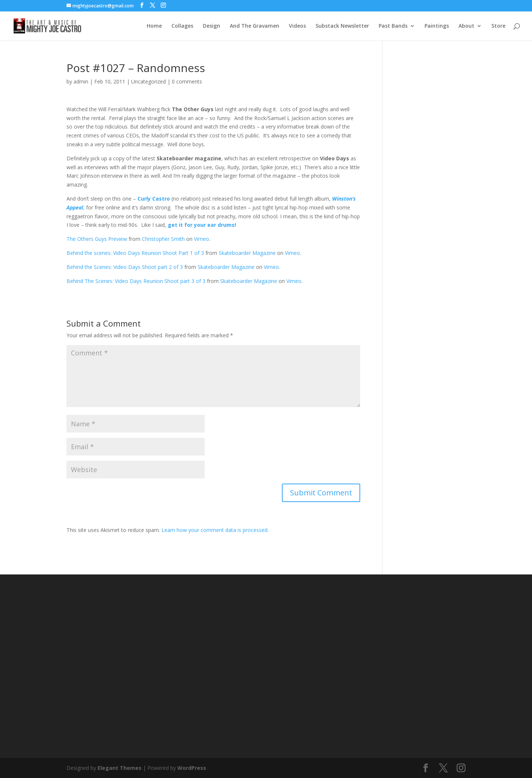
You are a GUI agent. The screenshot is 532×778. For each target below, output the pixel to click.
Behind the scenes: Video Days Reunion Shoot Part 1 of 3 (135, 253)
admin (81, 81)
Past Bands (393, 26)
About (466, 26)
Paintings (437, 26)
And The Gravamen (255, 26)
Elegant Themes (120, 768)
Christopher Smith (163, 239)
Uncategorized (149, 81)
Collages (182, 26)
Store (498, 26)
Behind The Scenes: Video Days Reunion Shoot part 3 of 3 (136, 281)
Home (154, 26)
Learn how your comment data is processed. (215, 530)
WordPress (192, 768)
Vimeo (202, 239)
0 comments (187, 81)
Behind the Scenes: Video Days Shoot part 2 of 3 (125, 267)
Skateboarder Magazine (247, 253)
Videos (297, 26)
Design (212, 26)
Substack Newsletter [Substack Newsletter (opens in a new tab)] (342, 26)
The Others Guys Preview (97, 239)
